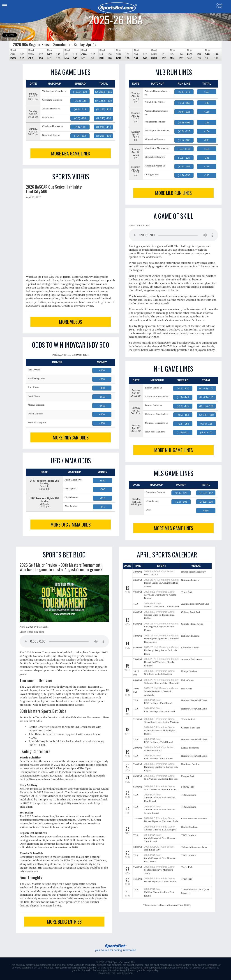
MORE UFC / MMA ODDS (71, 525)
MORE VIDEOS (71, 322)
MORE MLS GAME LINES (173, 528)
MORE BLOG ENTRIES (64, 922)
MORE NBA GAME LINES (71, 153)
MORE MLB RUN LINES (173, 193)
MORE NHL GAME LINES (174, 450)
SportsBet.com (121, 962)
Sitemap (128, 973)
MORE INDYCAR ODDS (71, 437)
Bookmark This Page (110, 973)
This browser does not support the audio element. (173, 235)
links (59, 965)
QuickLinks (219, 6)
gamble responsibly (148, 970)
